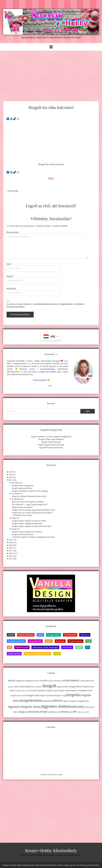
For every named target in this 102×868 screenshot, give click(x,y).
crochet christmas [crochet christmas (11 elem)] (55, 681)
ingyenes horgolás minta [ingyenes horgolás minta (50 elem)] (24, 707)
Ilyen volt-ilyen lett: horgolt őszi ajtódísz (28, 502)
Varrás (57, 654)
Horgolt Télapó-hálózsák (51, 442)
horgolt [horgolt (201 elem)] (49, 686)
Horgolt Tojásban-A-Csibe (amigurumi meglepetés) (51, 437)
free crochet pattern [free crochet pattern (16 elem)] (23, 687)
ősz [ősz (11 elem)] (88, 712)
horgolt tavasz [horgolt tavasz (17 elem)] (86, 690)
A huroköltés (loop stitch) (22, 515)
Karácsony (60, 641)
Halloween (85, 635)
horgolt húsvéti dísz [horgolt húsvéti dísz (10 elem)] (23, 691)
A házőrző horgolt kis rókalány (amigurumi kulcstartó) (33, 537)
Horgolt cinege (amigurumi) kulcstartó (27, 532)
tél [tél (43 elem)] (74, 711)
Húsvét (49, 641)
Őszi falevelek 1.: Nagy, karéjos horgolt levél (30, 504)
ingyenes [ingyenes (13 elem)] (66, 701)
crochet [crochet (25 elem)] (44, 680)
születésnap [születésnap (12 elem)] (52, 712)
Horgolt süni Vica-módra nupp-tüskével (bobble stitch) (33, 510)
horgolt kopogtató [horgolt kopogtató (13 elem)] (38, 691)
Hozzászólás (13, 232)
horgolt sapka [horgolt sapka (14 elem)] (64, 690)
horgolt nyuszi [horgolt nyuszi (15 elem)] (52, 690)
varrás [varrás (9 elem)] (84, 712)
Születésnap (67, 647)
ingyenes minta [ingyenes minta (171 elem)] (55, 706)
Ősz (10, 647)
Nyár (89, 641)
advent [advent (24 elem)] (12, 680)
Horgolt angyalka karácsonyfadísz (51, 445)
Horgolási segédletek (16, 641)
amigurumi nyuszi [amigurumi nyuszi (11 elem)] (32, 681)
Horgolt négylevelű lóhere (22, 488)
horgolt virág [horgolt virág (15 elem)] (60, 695)
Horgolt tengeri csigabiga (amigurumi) (27, 523)
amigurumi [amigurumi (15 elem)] (20, 681)
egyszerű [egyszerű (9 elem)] (11, 687)
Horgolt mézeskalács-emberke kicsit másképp (30, 491)
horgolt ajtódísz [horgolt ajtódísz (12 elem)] (63, 687)
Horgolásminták (35, 641)
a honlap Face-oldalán (47, 372)
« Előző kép (12, 191)
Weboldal (11, 289)
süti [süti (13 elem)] (59, 712)
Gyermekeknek (70, 635)
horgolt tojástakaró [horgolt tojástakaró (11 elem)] (47, 695)
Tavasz (79, 647)
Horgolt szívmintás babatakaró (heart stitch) (29, 496)
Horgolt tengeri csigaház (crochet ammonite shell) (31, 526)
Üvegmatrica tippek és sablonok (37, 654)
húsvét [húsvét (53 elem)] (58, 700)
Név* (9, 264)
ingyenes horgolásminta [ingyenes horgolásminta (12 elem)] (80, 701)
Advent (11, 635)
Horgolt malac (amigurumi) (23, 485)
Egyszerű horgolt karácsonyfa (51, 448)
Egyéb (40, 635)
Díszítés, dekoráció (26, 635)
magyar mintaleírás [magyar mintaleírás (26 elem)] (29, 712)
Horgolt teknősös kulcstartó (23, 534)
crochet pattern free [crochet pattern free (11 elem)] (87, 681)
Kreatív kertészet (75, 641)
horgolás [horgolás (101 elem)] (73, 695)
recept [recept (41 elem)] (44, 712)
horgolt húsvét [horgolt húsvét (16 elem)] (76, 687)
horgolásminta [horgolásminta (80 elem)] (31, 700)
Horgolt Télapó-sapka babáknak (51, 439)
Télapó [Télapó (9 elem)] (79, 712)
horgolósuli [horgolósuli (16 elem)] (48, 701)
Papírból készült (22, 647)
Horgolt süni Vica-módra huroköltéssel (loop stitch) (32, 513)
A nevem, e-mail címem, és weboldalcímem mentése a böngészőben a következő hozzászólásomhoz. (45, 305)
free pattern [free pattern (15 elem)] (37, 687)
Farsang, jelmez (53, 635)
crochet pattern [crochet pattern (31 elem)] (70, 680)
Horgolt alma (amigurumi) (22, 507)
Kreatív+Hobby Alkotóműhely (51, 851)
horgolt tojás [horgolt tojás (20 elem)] (33, 695)
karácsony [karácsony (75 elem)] (77, 706)
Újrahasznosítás (14, 654)
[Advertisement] (51, 75)
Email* (10, 276)
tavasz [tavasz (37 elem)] (65, 712)
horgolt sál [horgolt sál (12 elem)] (75, 691)
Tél (88, 647)
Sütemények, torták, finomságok (45, 647)
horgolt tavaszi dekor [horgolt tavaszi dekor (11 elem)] (19, 695)
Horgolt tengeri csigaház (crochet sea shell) (29, 521)
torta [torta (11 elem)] (71, 712)
